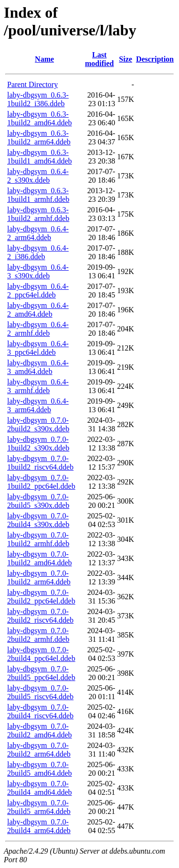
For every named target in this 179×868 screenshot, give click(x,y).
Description (155, 59)
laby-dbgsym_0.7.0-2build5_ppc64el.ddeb (41, 673)
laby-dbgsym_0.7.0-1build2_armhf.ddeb (38, 539)
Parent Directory (32, 84)
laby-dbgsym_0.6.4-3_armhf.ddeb (38, 386)
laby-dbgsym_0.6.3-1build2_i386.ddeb (38, 99)
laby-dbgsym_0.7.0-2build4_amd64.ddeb (40, 788)
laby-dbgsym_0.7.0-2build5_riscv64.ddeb (40, 692)
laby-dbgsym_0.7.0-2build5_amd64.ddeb (40, 769)
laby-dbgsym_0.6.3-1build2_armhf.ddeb (38, 214)
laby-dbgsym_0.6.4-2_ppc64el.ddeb (38, 291)
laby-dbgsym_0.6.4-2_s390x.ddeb (38, 176)
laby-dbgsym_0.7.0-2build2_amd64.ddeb (40, 731)
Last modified (99, 59)
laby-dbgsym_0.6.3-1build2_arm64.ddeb (39, 137)
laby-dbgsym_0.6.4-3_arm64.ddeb (38, 405)
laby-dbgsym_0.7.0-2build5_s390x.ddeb (38, 501)
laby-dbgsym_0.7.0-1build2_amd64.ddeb (40, 558)
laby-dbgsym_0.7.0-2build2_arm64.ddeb (39, 750)
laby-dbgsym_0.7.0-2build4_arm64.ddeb (39, 826)
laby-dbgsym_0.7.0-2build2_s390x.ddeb (38, 424)
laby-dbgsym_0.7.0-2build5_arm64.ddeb (39, 807)
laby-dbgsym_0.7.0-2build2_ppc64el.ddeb (41, 597)
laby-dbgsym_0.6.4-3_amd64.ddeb (38, 367)
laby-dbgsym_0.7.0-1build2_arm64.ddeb (39, 577)
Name (44, 59)
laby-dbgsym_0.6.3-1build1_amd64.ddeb (40, 157)
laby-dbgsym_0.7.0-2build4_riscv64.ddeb (40, 711)
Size (126, 59)
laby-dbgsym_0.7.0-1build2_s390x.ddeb (38, 444)
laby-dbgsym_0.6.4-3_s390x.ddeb (38, 271)
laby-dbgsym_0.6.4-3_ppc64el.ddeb (38, 348)
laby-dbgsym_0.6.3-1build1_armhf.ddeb (38, 195)
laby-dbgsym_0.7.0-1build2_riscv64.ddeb (40, 463)
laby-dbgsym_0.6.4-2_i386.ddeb (38, 252)
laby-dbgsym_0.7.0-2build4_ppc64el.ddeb (41, 654)
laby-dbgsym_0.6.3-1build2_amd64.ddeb (40, 118)
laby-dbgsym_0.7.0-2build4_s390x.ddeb (38, 520)
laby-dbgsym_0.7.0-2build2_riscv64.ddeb (40, 616)
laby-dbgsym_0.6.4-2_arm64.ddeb (38, 233)
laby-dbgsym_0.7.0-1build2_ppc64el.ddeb (41, 482)
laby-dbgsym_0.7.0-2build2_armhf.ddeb (38, 635)
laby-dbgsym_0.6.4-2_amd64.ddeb (38, 310)
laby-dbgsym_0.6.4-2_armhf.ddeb (38, 329)
